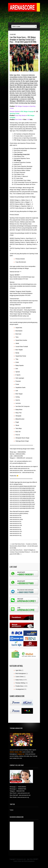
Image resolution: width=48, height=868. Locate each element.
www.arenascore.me (16, 517)
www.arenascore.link (16, 515)
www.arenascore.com (16, 531)
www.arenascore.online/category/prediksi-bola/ (23, 492)
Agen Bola (18, 670)
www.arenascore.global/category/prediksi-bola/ (23, 486)
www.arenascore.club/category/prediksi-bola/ (22, 498)
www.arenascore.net (16, 533)
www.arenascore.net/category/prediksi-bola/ (22, 506)
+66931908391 (22, 787)
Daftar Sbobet (32, 93)
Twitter (12, 810)
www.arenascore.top (16, 529)
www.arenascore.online (16, 519)
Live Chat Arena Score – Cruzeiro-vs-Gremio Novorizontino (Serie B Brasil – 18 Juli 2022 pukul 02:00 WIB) (24, 546)
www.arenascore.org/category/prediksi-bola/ (22, 508)
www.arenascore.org (16, 535)
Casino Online (20, 677)
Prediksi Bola (19, 686)
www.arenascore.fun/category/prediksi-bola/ (22, 494)
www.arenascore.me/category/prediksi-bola (22, 490)
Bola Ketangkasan (21, 674)
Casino (17, 93)
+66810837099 (20, 791)
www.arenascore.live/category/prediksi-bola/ (22, 496)
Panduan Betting (20, 683)
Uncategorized (20, 689)
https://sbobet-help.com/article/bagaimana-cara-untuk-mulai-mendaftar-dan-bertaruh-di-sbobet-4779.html (23, 286)
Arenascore (25, 75)
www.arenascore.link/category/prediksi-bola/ (22, 488)
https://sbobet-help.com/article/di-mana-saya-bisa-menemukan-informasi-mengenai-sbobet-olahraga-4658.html (24, 303)
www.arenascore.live (16, 523)
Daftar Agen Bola (15, 75)
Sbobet (28, 91)
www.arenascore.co (15, 527)
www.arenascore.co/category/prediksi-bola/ (22, 500)
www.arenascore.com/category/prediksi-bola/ (22, 504)
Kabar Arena (19, 680)
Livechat (28, 101)
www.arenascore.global (16, 513)
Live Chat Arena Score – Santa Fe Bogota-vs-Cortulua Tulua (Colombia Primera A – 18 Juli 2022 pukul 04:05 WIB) (24, 552)
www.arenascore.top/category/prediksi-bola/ (22, 502)
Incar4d (25, 93)
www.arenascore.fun (16, 521)
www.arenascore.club (16, 525)
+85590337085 (22, 789)
